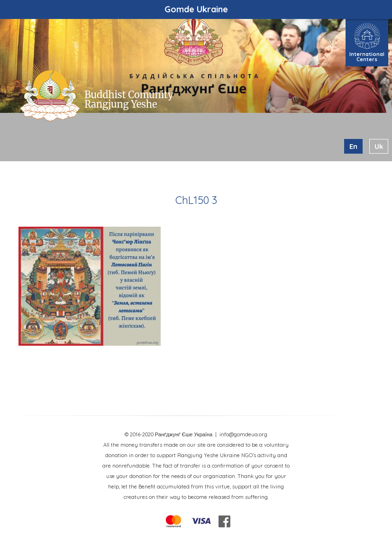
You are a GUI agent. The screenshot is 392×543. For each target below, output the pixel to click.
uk (379, 146)
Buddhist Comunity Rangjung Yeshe (129, 99)
